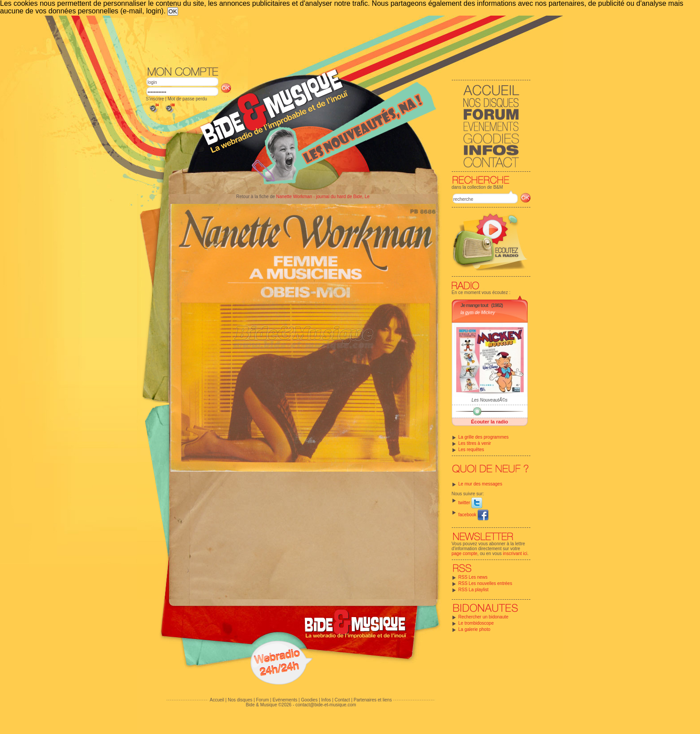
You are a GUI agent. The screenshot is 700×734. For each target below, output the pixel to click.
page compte (465, 554)
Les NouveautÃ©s (490, 400)
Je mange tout (475, 305)
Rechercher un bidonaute (483, 617)
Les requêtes (471, 450)
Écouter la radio (490, 422)
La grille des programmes (484, 437)
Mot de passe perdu (187, 99)
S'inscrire (155, 99)
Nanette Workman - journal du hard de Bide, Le (323, 197)
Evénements (285, 700)
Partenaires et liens (373, 700)
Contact (342, 700)
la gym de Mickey (478, 313)
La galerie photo (475, 629)
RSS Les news (473, 577)
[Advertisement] (338, 40)
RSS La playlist (474, 590)
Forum (262, 700)
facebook (473, 515)
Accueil (217, 700)
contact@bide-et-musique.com (326, 705)
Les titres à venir (475, 443)
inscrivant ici (515, 554)
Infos (326, 700)
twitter (470, 503)
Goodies (309, 700)
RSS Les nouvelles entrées (485, 583)
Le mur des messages (480, 484)
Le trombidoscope (476, 623)
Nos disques (240, 700)
